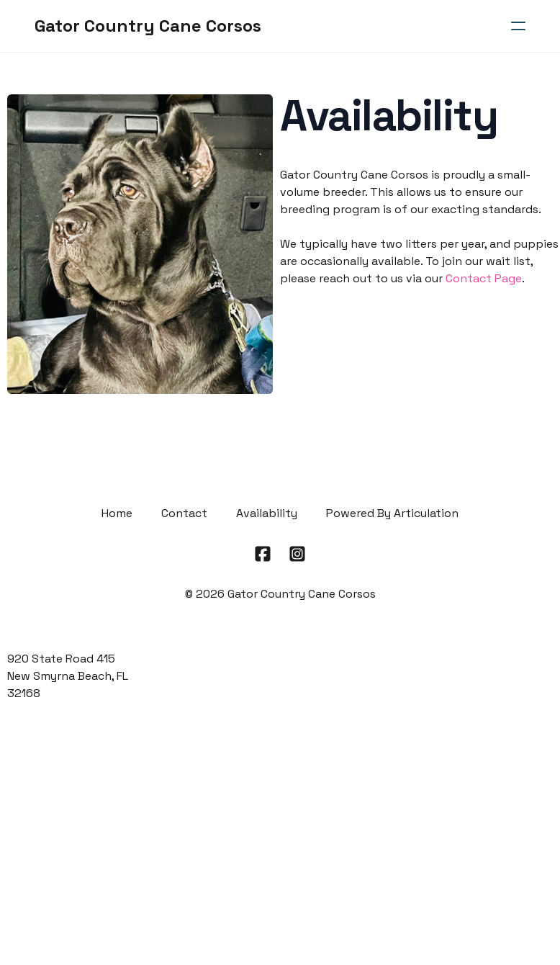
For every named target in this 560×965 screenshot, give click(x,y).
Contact (184, 513)
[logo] (148, 26)
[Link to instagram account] (297, 554)
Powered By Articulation (392, 513)
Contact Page (484, 278)
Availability (267, 513)
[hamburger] (518, 26)
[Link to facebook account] (263, 554)
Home (117, 513)
